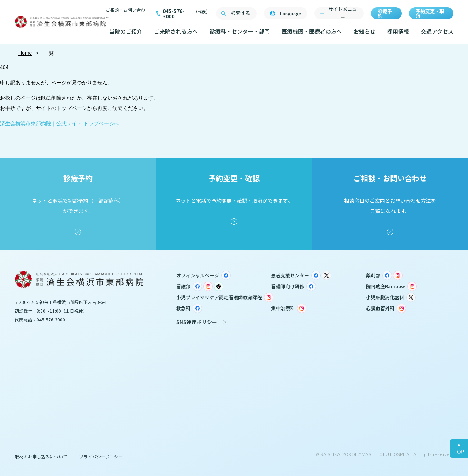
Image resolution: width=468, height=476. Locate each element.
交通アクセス (437, 31)
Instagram (398, 275)
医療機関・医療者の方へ (312, 31)
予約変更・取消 (430, 14)
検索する (241, 13)
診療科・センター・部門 (240, 31)
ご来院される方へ (176, 31)
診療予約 (385, 14)
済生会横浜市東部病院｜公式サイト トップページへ (60, 123)
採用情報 (398, 31)
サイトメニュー (343, 13)
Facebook (226, 275)
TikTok (219, 286)
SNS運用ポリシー (197, 322)
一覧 (48, 53)
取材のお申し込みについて (41, 456)
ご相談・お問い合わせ (125, 14)
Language (290, 13)
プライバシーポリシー (101, 456)
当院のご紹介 (126, 31)
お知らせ (365, 31)
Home (25, 53)
